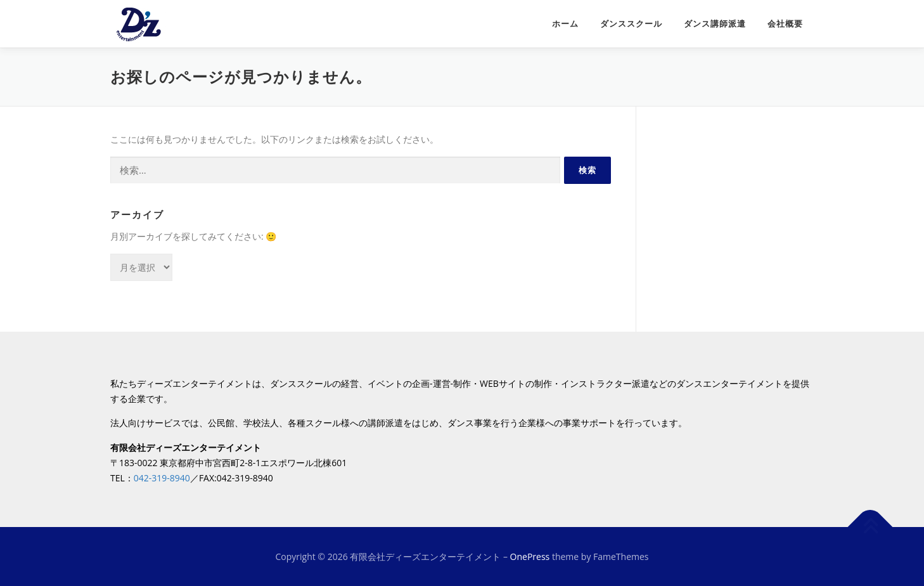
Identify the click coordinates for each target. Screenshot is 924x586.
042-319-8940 (162, 478)
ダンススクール (631, 24)
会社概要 (785, 24)
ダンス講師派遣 (715, 24)
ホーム (565, 24)
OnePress (530, 557)
